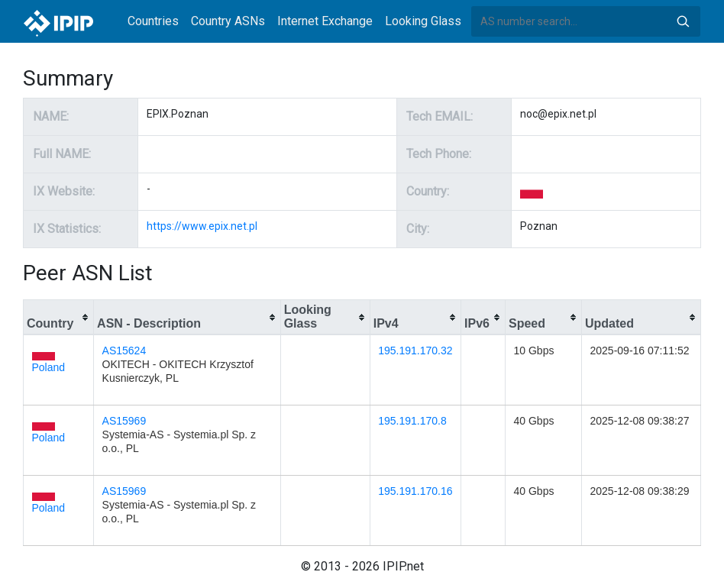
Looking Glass (423, 21)
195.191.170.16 (415, 491)
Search (683, 21)
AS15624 (124, 351)
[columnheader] (59, 318)
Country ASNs (228, 21)
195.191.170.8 (412, 421)
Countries (153, 21)
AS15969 (124, 421)
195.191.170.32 (415, 351)
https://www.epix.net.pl (202, 226)
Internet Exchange (325, 21)
